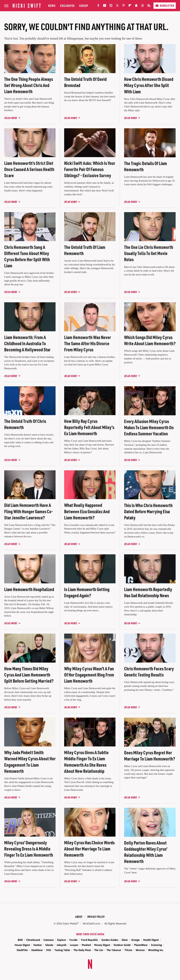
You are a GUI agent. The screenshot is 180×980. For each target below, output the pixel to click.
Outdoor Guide (122, 945)
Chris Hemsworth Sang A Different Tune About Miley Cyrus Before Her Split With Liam (27, 256)
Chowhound (33, 940)
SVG (49, 950)
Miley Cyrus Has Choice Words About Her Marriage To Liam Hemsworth (89, 849)
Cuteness (49, 940)
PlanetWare (141, 945)
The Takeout (114, 950)
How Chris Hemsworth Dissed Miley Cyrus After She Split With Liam (149, 85)
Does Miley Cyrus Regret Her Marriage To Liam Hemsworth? (150, 756)
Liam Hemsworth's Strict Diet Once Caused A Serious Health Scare (29, 169)
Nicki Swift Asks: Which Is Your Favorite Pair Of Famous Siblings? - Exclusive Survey (90, 169)
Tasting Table (62, 950)
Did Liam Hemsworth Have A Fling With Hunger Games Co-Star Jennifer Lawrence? (29, 511)
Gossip (84, 6)
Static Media (70, 923)
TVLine (128, 950)
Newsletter (165, 6)
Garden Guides (110, 940)
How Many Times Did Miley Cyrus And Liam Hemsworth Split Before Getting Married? (29, 675)
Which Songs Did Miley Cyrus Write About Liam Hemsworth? (150, 340)
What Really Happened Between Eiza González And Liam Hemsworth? (87, 511)
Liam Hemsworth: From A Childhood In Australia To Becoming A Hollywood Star (27, 343)
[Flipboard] (130, 6)
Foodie (73, 940)
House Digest (22, 945)
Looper (74, 945)
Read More (11, 118)
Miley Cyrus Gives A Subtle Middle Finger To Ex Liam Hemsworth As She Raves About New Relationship (86, 762)
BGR (20, 940)
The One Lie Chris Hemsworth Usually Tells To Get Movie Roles (149, 253)
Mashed (86, 945)
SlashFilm (22, 950)
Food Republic (89, 940)
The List (99, 950)
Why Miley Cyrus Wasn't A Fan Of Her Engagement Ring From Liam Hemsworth (89, 675)
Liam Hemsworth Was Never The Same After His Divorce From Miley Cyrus (88, 343)
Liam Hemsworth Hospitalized (29, 589)
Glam (125, 940)
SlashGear (37, 950)
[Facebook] (98, 6)
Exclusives (67, 6)
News (52, 6)
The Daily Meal (82, 950)
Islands (49, 945)
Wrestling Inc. (156, 950)
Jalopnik (62, 945)
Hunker (38, 945)
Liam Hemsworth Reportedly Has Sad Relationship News (148, 592)
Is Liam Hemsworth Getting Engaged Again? (87, 592)
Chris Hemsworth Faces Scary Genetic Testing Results (149, 672)
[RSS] (149, 6)
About (79, 917)
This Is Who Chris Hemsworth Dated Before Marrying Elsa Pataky (148, 511)
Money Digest (102, 945)
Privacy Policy (96, 917)
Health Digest (151, 940)
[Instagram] (111, 6)
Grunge (135, 940)
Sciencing (156, 945)
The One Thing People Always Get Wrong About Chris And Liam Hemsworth (29, 85)
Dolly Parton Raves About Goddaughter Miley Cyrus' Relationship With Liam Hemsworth (146, 852)
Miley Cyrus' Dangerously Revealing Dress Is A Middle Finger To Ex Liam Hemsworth (29, 849)
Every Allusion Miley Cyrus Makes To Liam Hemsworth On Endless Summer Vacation (149, 427)
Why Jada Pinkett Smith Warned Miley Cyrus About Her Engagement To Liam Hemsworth (30, 762)
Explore (62, 940)
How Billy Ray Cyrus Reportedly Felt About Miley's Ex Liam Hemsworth (89, 427)
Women (140, 950)
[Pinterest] (124, 6)
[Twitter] (117, 6)
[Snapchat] (136, 6)
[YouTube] (105, 6)
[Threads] (143, 6)
